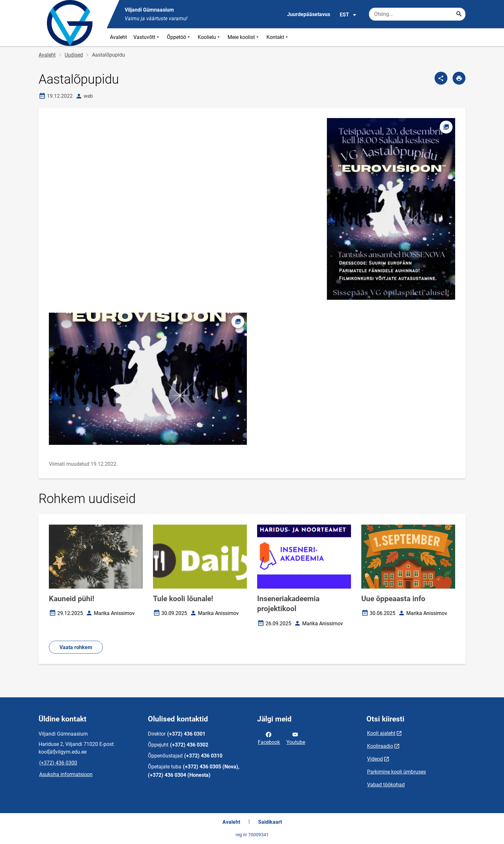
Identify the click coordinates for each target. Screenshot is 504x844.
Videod (375, 759)
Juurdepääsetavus (309, 14)
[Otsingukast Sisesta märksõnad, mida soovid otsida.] (417, 14)
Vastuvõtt (147, 37)
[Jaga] (441, 78)
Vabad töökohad (386, 785)
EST (348, 15)
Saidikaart (270, 822)
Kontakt (278, 37)
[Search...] (459, 14)
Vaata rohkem (76, 647)
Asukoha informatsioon (66, 774)
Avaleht (118, 37)
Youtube (296, 738)
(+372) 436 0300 (58, 763)
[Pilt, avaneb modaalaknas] (148, 379)
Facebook (269, 738)
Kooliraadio (380, 746)
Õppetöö (179, 37)
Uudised (74, 55)
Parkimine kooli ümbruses (396, 772)
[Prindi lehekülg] (459, 78)
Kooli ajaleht (381, 733)
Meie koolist (244, 37)
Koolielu (209, 37)
